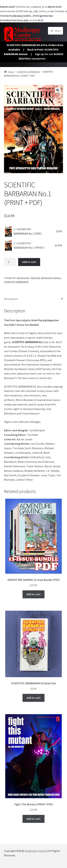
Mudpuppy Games (51, 278)
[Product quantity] (10, 262)
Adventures (23, 278)
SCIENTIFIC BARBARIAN (28, 72)
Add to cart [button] (33, 594)
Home (11, 72)
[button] (58, 90)
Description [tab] (11, 299)
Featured (35, 278)
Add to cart (29, 262)
